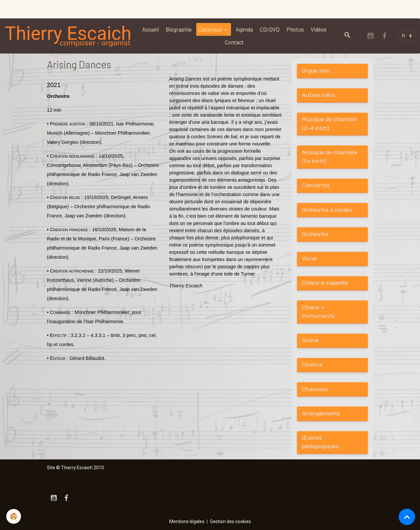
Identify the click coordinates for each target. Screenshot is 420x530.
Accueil (150, 29)
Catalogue (211, 29)
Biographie (179, 29)
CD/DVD (270, 29)
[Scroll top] (407, 517)
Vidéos (319, 29)
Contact (234, 42)
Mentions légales (187, 521)
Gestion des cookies (231, 521)
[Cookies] (14, 516)
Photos (295, 29)
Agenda (244, 29)
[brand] (68, 36)
